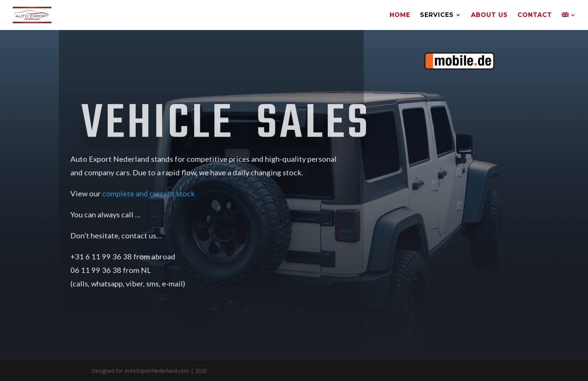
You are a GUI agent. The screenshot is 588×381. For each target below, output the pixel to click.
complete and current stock (142, 193)
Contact (535, 15)
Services (437, 15)
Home (400, 15)
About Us (489, 15)
